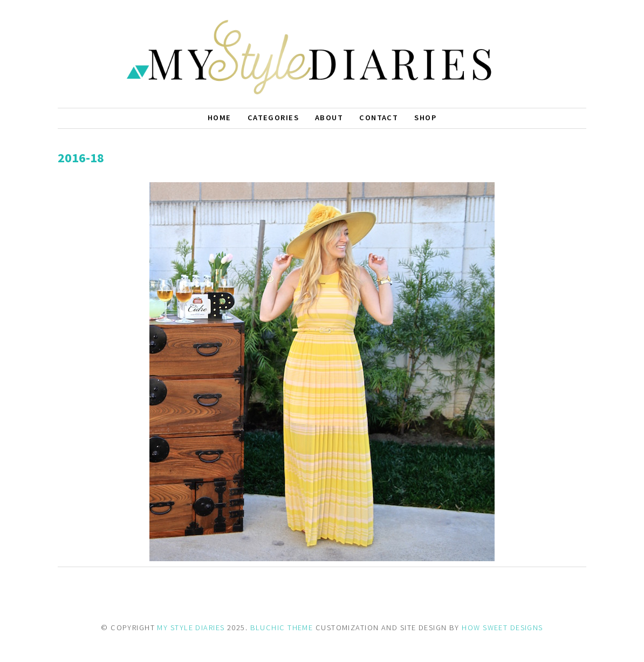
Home (220, 118)
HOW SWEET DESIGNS (502, 627)
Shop (425, 118)
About (329, 118)
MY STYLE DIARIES (191, 627)
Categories (273, 118)
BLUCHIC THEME (282, 627)
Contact (379, 118)
